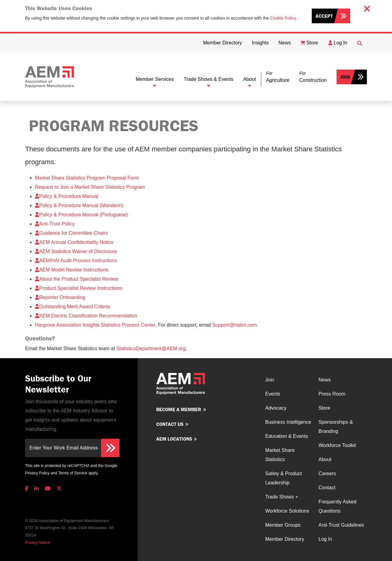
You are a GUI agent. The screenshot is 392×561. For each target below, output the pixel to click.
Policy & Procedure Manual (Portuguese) (81, 215)
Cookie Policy (283, 18)
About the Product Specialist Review (77, 279)
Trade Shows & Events (209, 79)
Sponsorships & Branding (336, 427)
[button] (278, 77)
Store (324, 408)
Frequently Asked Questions (337, 506)
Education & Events (287, 436)
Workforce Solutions (287, 511)
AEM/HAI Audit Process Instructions (76, 261)
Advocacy (276, 408)
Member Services (155, 79)
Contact (327, 488)
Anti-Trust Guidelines (341, 525)
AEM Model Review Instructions (72, 270)
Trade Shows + (282, 497)
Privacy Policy (37, 473)
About (250, 79)
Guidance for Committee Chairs (71, 233)
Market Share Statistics (280, 455)
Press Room (332, 394)
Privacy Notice (38, 542)
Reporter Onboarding (60, 297)
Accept (324, 16)
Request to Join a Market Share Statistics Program (90, 187)
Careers (327, 474)
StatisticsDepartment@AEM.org (151, 349)
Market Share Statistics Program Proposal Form (87, 178)
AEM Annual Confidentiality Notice (74, 242)
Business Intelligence (288, 422)
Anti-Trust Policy (55, 224)
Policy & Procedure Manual (67, 196)
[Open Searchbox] (360, 43)
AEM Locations (174, 439)
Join (345, 77)
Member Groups (283, 525)
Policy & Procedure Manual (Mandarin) (79, 205)
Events (273, 394)
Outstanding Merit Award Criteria (72, 307)
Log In (325, 539)
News (325, 380)
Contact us (170, 424)
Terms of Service (73, 473)
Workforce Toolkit (337, 445)
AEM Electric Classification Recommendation (86, 316)
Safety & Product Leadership (284, 478)
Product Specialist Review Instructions (79, 288)
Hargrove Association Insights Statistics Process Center (95, 325)
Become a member (179, 409)
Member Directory (285, 539)
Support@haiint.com (234, 325)
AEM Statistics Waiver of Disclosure (76, 251)
